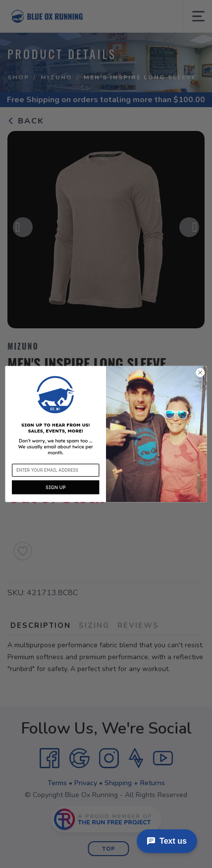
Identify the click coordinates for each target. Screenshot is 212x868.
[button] (55, 394)
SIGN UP (55, 487)
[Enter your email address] (55, 470)
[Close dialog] (200, 372)
